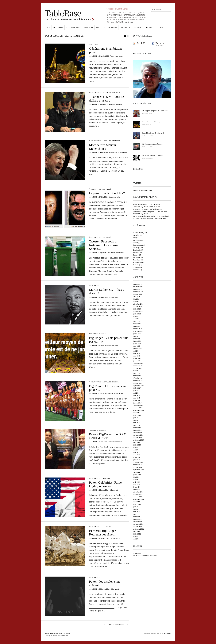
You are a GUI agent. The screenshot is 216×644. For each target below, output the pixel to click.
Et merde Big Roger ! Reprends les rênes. (103, 533)
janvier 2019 (137, 361)
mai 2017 (136, 393)
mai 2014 (136, 480)
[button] (127, 36)
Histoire (150, 28)
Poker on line (138, 262)
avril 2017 (137, 395)
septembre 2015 (138, 440)
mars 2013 (137, 514)
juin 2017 (136, 391)
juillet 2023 (137, 309)
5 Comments (114, 297)
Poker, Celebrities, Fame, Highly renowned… (106, 484)
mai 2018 (136, 371)
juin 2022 (136, 316)
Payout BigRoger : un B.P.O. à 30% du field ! (108, 436)
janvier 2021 (137, 341)
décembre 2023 (138, 304)
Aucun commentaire (117, 56)
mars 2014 (137, 485)
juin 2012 (136, 536)
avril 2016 (137, 423)
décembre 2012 (138, 522)
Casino (135, 243)
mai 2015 (136, 450)
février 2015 (137, 457)
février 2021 (137, 339)
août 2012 (137, 531)
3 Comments (115, 589)
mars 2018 (137, 373)
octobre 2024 (138, 294)
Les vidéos (125, 28)
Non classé (94, 44)
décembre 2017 (138, 378)
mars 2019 (137, 356)
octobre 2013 (138, 497)
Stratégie (101, 28)
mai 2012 (136, 539)
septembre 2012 (138, 529)
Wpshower (167, 633)
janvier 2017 (137, 403)
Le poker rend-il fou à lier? (107, 193)
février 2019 (137, 358)
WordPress (65, 635)
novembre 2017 (138, 381)
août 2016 (137, 413)
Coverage (138, 28)
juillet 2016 (137, 415)
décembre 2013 (138, 492)
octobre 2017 (138, 383)
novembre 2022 (138, 311)
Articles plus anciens (114, 624)
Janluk (94, 56)
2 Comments (114, 490)
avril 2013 (137, 512)
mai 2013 (136, 509)
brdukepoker (137, 553)
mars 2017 (137, 398)
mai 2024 (136, 302)
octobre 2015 (138, 438)
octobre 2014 (138, 467)
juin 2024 (136, 299)
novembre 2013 (138, 494)
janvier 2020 (137, 349)
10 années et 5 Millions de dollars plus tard (107, 99)
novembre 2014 (138, 465)
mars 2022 (137, 321)
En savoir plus (127, 22)
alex (135, 238)
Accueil (46, 28)
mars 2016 (137, 425)
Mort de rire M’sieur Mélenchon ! (103, 147)
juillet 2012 (137, 534)
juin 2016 (136, 418)
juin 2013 (136, 507)
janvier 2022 (137, 326)
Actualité (58, 28)
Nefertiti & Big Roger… (141, 214)
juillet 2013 (137, 504)
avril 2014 (137, 482)
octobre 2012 (138, 527)
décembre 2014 (138, 462)
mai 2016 (136, 420)
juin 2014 (136, 477)
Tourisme (136, 270)
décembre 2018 (138, 363)
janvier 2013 (137, 519)
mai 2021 (136, 336)
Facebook (160, 43)
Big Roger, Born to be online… (152, 204)
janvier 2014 (137, 489)
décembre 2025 (138, 287)
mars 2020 (137, 346)
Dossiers (113, 28)
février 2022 (137, 324)
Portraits (88, 28)
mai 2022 (136, 319)
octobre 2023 (138, 306)
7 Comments (114, 345)
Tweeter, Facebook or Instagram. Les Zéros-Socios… (104, 245)
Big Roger (107, 93)
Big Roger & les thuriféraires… (151, 209)
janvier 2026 (137, 284)
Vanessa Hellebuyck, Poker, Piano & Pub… (154, 218)
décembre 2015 (138, 433)
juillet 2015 (137, 445)
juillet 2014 (137, 475)
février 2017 (137, 400)
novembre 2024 (138, 292)
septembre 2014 (138, 470)
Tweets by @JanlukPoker (143, 190)
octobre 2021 (138, 329)
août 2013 (137, 502)
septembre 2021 (138, 331)
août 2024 (137, 297)
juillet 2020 (137, 344)
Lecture (161, 28)
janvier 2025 (137, 289)
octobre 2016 (138, 408)
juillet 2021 (137, 334)
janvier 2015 (137, 460)
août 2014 (137, 472)
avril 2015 (137, 452)
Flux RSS (141, 43)
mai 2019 (136, 351)
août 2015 (137, 442)
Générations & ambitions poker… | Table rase (148, 212)
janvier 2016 (137, 430)
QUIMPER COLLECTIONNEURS (145, 556)
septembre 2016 (138, 410)
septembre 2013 (138, 499)
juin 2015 (136, 447)
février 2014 (137, 487)
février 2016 (137, 428)
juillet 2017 (137, 388)
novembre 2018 (138, 366)
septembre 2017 (138, 386)
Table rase (48, 633)
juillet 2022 (137, 314)
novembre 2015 (138, 435)
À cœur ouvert (73, 28)
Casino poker (138, 245)
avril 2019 (137, 353)
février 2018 (137, 376)
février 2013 (137, 517)
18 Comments (115, 538)
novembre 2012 (138, 524)
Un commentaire (114, 197)
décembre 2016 (138, 405)
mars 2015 (137, 455)
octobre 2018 (138, 368)
